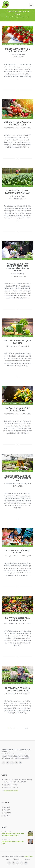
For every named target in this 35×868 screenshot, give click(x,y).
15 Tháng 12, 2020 (18, 57)
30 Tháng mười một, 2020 (18, 199)
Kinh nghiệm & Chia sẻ (18, 54)
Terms (7, 859)
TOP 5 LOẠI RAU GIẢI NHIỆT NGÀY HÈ (17, 552)
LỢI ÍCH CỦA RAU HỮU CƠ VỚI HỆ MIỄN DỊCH (18, 619)
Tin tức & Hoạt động (18, 274)
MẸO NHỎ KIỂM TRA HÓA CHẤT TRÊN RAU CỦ (18, 50)
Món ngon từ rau (12, 346)
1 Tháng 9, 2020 (24, 346)
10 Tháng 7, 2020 (26, 556)
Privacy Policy (17, 859)
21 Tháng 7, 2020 (18, 486)
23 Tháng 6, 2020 (26, 624)
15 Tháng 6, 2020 (25, 694)
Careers (27, 859)
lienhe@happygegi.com (11, 791)
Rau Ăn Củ (7, 807)
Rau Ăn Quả (7, 813)
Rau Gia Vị (7, 816)
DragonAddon (29, 856)
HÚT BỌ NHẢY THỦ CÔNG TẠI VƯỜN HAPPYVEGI (17, 689)
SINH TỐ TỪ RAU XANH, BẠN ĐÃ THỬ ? (17, 342)
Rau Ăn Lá (7, 810)
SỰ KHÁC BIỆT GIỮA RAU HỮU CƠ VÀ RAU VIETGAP (17, 192)
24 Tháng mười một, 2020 (18, 276)
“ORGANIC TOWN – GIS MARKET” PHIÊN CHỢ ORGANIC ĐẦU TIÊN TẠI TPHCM (17, 267)
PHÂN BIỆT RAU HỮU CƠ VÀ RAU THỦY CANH (18, 123)
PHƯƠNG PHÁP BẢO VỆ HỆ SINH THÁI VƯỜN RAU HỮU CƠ (17, 478)
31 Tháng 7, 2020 (26, 414)
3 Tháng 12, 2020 (26, 128)
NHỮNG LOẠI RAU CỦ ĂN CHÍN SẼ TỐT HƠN (17, 409)
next (26, 728)
